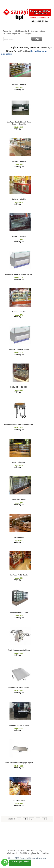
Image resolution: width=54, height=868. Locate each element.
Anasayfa (7, 31)
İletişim (28, 34)
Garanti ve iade (38, 31)
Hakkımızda (21, 31)
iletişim (46, 853)
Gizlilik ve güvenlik (29, 853)
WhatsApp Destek (20, 861)
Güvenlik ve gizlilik (12, 34)
